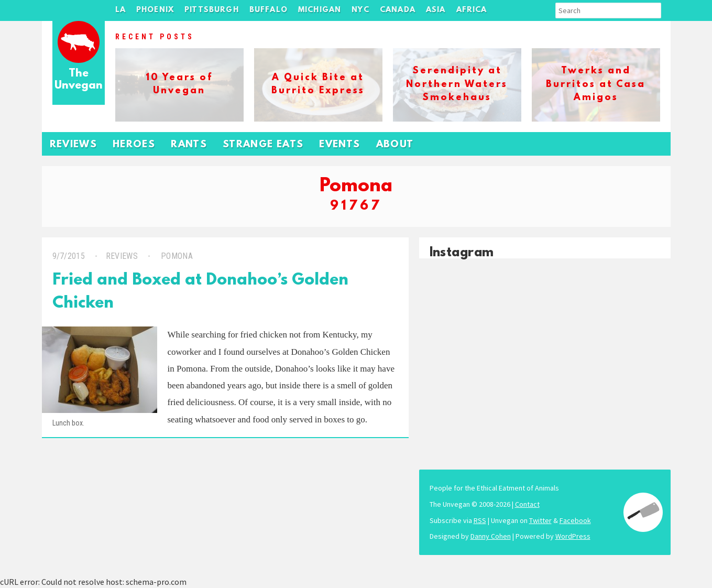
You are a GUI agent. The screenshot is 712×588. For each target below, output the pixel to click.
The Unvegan (79, 80)
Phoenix (155, 10)
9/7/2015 (69, 256)
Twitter (540, 520)
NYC (360, 10)
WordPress (573, 536)
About (395, 145)
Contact (527, 504)
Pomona (176, 256)
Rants (189, 145)
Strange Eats (263, 145)
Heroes (134, 145)
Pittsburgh (212, 10)
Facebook (575, 520)
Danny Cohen (491, 536)
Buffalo (269, 10)
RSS (480, 520)
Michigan (320, 10)
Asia (436, 10)
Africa (472, 10)
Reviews (74, 145)
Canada (398, 10)
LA (121, 10)
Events (339, 145)
